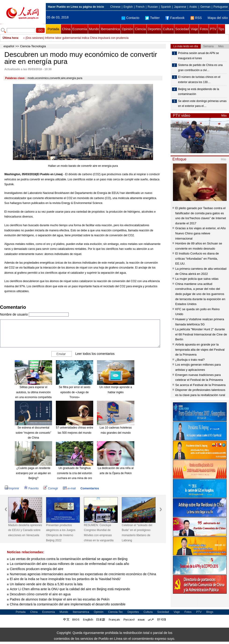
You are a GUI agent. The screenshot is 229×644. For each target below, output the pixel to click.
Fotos (204, 29)
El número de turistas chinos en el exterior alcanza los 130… (199, 80)
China (66, 29)
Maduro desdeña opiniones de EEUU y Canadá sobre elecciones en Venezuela (25, 530)
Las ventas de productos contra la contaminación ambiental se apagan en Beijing (69, 559)
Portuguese (221, 7)
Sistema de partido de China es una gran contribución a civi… (200, 68)
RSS (196, 18)
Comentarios (90, 488)
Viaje (194, 29)
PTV (213, 29)
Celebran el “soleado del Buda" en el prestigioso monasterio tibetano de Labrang (137, 533)
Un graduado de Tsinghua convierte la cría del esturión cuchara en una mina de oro (75, 473)
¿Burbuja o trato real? (190, 360)
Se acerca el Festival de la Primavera (200, 385)
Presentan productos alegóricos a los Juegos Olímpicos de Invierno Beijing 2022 (61, 533)
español (9, 46)
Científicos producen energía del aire (37, 569)
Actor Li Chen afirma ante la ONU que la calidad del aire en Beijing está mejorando (70, 589)
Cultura (168, 29)
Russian (153, 7)
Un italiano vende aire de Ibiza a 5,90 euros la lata (46, 584)
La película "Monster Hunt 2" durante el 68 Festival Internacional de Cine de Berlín (201, 334)
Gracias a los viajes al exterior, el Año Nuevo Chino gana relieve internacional (200, 233)
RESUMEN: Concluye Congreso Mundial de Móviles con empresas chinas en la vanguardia (99, 533)
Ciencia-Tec (116, 612)
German (205, 7)
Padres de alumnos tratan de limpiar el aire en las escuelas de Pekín (60, 599)
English (128, 7)
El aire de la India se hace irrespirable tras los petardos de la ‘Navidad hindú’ (65, 579)
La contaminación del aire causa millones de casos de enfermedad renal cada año (70, 564)
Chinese (115, 7)
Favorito (31, 488)
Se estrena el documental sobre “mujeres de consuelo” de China (33, 433)
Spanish (166, 7)
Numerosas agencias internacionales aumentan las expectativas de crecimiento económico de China (83, 574)
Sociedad (182, 29)
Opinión (127, 29)
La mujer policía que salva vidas (197, 279)
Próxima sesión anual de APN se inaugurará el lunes (199, 56)
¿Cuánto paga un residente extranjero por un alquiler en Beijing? (33, 473)
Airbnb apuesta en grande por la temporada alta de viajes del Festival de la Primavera (200, 349)
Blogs (210, 612)
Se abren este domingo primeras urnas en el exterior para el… (202, 104)
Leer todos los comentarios (95, 354)
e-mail (69, 488)
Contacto (130, 18)
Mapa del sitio (218, 18)
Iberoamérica (110, 29)
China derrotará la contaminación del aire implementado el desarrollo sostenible (68, 604)
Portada (53, 29)
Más (224, 116)
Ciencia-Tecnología (33, 46)
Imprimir (12, 488)
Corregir (51, 488)
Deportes (154, 29)
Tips (221, 29)
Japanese (180, 7)
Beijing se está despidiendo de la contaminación (199, 92)
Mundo (94, 29)
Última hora (10, 38)
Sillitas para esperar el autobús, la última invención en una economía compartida (33, 392)
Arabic (193, 7)
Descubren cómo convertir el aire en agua (40, 594)
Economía (80, 29)
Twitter (152, 18)
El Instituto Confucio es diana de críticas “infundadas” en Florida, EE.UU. (197, 258)
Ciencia (140, 29)
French (140, 7)
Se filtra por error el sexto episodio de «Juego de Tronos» (75, 392)
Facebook (175, 18)
